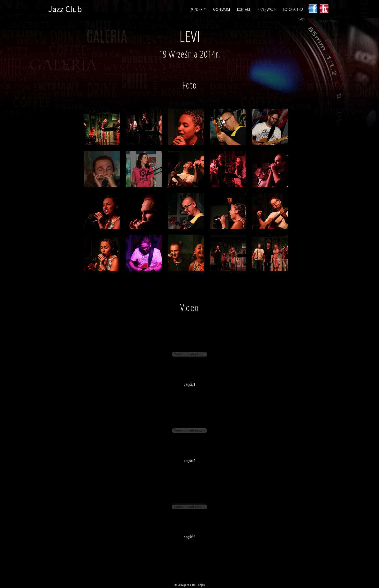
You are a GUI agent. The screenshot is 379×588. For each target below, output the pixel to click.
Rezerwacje (267, 9)
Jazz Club (65, 9)
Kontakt (244, 9)
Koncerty (198, 9)
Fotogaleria (293, 9)
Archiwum (221, 9)
